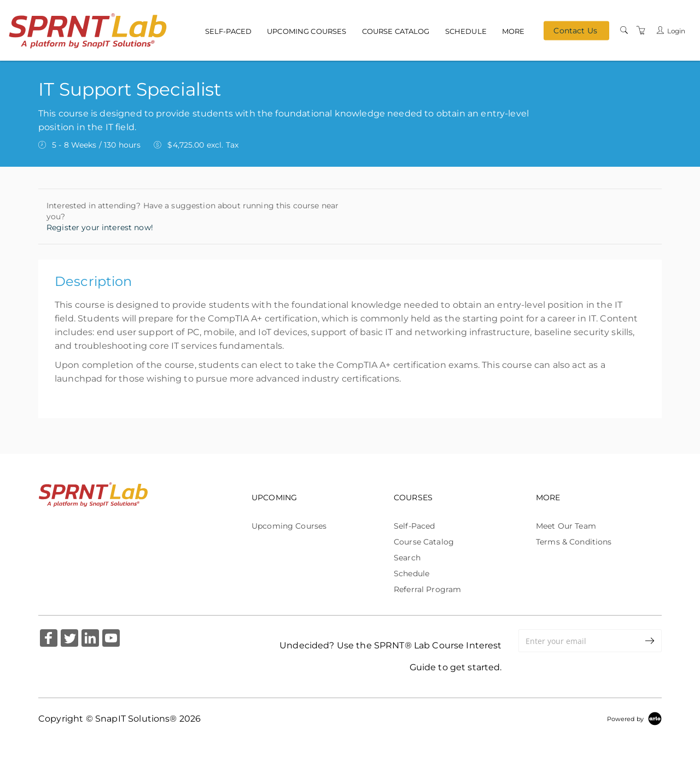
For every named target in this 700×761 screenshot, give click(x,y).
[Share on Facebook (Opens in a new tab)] (49, 639)
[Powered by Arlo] (634, 718)
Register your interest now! (100, 227)
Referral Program (427, 589)
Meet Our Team (566, 526)
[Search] (624, 30)
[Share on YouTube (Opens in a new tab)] (111, 639)
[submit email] (650, 641)
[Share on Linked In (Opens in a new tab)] (90, 639)
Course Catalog (396, 31)
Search (407, 558)
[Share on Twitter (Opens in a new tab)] (69, 639)
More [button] (514, 31)
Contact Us (575, 31)
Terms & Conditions (574, 542)
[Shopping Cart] (641, 30)
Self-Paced (228, 31)
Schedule (466, 31)
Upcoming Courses (307, 31)
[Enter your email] (579, 641)
